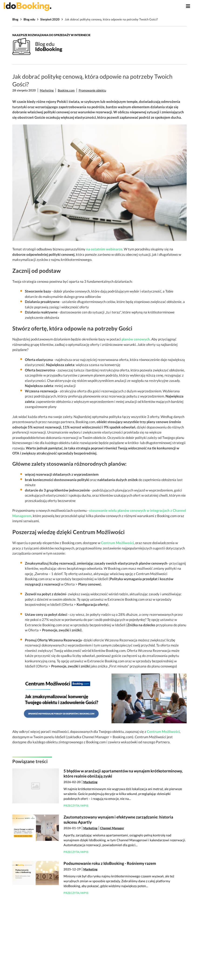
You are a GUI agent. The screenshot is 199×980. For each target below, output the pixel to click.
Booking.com (66, 90)
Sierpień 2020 (50, 19)
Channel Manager (112, 828)
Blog (15, 19)
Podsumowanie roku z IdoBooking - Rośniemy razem (110, 863)
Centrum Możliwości (117, 543)
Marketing (47, 90)
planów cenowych (136, 339)
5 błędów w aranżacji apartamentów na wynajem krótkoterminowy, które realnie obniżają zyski (123, 773)
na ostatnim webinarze (104, 249)
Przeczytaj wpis (76, 806)
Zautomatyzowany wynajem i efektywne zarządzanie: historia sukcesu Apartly (118, 820)
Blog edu (29, 19)
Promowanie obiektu (92, 90)
